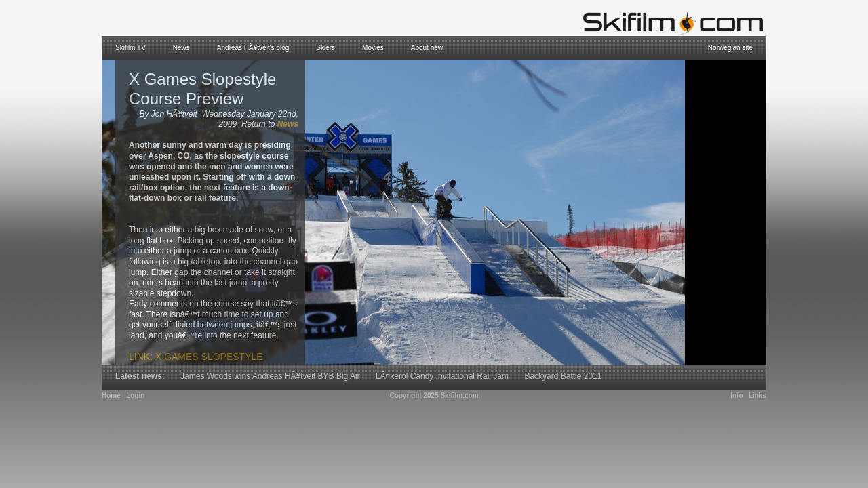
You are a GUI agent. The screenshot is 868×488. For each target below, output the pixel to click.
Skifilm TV (131, 48)
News (181, 48)
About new (427, 48)
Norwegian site (730, 48)
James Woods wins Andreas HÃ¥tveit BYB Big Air (270, 376)
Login (135, 395)
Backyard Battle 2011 (563, 376)
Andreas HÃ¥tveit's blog (253, 48)
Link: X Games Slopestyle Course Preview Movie (196, 362)
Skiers (325, 48)
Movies (373, 48)
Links (757, 395)
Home (111, 395)
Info (736, 395)
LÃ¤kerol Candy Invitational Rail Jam (442, 376)
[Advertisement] (726, 212)
